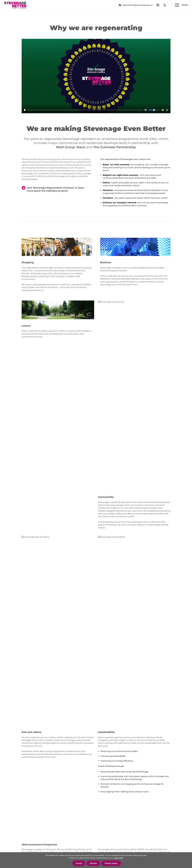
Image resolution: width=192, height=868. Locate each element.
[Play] (25, 110)
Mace (81, 147)
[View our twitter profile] (165, 5)
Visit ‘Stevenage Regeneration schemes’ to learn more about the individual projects (55, 189)
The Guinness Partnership (115, 147)
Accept (79, 863)
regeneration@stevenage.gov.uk (137, 5)
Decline (93, 863)
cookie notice (118, 858)
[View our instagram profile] (158, 5)
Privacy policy (111, 863)
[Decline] (189, 860)
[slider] (86, 110)
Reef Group (66, 147)
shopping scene (30, 276)
